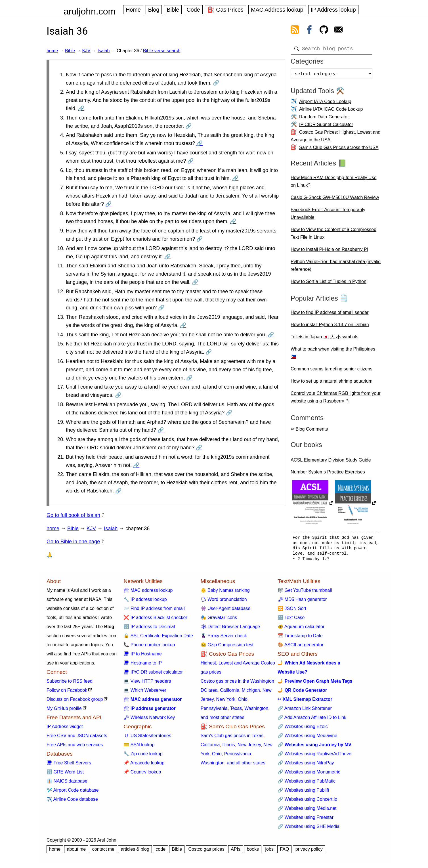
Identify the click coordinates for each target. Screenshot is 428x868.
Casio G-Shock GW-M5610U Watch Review (335, 200)
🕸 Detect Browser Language (230, 629)
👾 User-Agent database (226, 611)
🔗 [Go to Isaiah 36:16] (189, 378)
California (230, 692)
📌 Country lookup (142, 774)
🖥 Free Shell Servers (69, 765)
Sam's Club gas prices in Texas (232, 738)
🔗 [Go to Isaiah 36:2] (81, 108)
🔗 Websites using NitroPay (306, 765)
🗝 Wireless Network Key (149, 720)
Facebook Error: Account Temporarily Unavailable (328, 216)
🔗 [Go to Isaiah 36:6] (235, 178)
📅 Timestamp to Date (300, 638)
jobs (269, 851)
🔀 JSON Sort (292, 611)
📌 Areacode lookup (144, 765)
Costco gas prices (206, 851)
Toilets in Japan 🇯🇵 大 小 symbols (325, 339)
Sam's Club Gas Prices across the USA (339, 150)
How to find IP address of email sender (330, 315)
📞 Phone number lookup (149, 647)
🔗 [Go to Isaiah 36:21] (136, 465)
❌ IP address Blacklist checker (155, 620)
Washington (256, 711)
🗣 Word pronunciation (224, 602)
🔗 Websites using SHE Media (309, 829)
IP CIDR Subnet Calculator (326, 127)
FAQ (284, 851)
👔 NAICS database (67, 783)
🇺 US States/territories (147, 738)
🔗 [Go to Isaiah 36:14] (271, 335)
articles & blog (135, 851)
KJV (86, 51)
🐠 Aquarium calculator (301, 629)
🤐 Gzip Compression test (227, 647)
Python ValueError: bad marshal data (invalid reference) (336, 268)
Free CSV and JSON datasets (77, 738)
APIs (236, 851)
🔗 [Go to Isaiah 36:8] (233, 221)
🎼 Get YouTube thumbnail (305, 593)
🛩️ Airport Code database (73, 792)
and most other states (223, 720)
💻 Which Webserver (145, 692)
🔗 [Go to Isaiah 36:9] (200, 239)
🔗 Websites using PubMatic (307, 783)
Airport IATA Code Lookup (325, 104)
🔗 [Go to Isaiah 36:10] (167, 257)
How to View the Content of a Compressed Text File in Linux (333, 236)
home (52, 51)
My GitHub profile (64, 711)
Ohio (243, 702)
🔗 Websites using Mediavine (307, 738)
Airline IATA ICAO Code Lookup (331, 111)
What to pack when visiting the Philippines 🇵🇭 (333, 355)
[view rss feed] (295, 31)
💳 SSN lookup (139, 747)
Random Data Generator (324, 119)
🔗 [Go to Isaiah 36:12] (161, 308)
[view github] (324, 31)
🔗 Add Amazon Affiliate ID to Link (312, 720)
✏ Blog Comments (309, 431)
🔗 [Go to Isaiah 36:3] (188, 126)
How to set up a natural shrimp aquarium (332, 383)
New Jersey (249, 747)
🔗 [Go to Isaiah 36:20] (199, 448)
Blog (154, 10)
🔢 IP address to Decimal (149, 629)
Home (133, 10)
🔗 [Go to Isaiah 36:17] (118, 395)
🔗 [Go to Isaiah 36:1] (216, 83)
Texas (236, 711)
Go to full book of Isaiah (73, 515)
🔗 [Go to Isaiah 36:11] (195, 282)
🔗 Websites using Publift (303, 792)
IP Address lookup (333, 10)
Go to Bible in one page (73, 542)
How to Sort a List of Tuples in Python (329, 284)
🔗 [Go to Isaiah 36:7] (108, 204)
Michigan (251, 692)
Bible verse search (162, 51)
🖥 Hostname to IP (143, 665)
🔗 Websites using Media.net (307, 811)
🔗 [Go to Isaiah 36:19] (161, 430)
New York (226, 702)
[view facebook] (309, 31)
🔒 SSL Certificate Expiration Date (158, 638)
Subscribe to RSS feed (70, 683)
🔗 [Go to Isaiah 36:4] (200, 143)
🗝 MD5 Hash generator (302, 602)
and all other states (246, 765)
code (160, 851)
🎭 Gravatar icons (219, 620)
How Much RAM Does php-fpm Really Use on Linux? (333, 184)
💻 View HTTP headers (147, 683)
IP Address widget (65, 729)
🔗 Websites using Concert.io (307, 801)
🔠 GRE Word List (65, 774)
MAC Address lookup (277, 10)
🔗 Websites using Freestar (306, 820)
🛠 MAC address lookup (148, 593)
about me (76, 851)
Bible (173, 10)
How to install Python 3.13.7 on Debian (330, 327)
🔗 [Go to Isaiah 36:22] (118, 491)
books (253, 851)
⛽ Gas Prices (225, 10)
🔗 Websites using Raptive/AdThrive (314, 756)
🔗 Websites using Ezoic (303, 729)
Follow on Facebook (67, 692)
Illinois (228, 747)
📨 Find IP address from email (154, 611)
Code (193, 10)
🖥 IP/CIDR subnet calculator (153, 674)
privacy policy (309, 851)
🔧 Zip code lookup (143, 756)
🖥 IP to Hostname (142, 656)
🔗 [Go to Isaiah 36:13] (183, 325)
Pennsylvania (214, 711)
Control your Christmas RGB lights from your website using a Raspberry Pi (336, 399)
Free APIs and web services (75, 747)
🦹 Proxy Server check (224, 638)
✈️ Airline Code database (72, 801)
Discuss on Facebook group (75, 702)
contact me (103, 851)
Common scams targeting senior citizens (332, 371)
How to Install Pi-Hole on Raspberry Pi (329, 252)
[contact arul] (338, 31)
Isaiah (104, 51)
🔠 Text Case (291, 620)
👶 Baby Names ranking (225, 593)
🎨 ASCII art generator (300, 647)
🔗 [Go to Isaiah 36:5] (190, 161)
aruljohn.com (90, 11)
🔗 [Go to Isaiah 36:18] (229, 413)
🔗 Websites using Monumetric (309, 774)
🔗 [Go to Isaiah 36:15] (209, 352)
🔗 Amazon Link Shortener (305, 711)
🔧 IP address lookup (145, 602)
